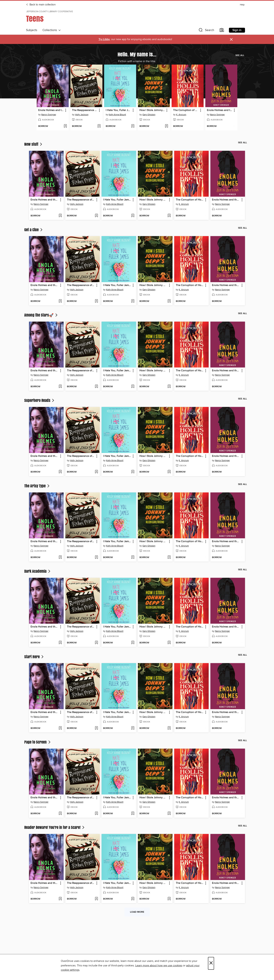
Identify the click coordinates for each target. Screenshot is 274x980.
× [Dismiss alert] (231, 40)
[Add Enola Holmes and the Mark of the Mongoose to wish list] (65, 126)
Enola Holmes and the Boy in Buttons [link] (220, 110)
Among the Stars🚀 (41, 315)
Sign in (237, 30)
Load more (137, 912)
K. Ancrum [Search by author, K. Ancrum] (181, 115)
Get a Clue (34, 230)
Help (242, 5)
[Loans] (222, 31)
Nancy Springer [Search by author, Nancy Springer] (49, 115)
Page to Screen (38, 742)
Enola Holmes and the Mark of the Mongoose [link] (51, 110)
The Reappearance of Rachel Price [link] (85, 110)
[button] (206, 31)
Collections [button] (52, 30)
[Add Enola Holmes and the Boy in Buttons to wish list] (234, 126)
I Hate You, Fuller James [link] (118, 110)
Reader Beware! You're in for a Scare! (55, 827)
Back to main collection (41, 5)
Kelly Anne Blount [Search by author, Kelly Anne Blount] (117, 115)
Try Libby (104, 39)
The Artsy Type (37, 486)
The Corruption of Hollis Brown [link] (186, 110)
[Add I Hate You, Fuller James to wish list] (133, 126)
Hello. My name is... (137, 54)
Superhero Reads (40, 400)
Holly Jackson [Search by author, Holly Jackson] (82, 115)
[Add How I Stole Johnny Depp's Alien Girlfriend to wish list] (166, 126)
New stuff (34, 144)
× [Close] (211, 963)
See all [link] (240, 55)
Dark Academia (38, 571)
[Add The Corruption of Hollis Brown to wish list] (200, 126)
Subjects (32, 30)
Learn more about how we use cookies (159, 966)
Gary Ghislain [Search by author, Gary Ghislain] (149, 115)
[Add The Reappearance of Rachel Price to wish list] (99, 126)
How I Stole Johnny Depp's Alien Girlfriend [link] (152, 110)
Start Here (34, 657)
